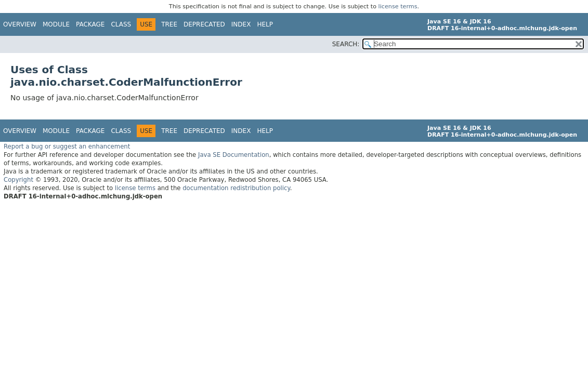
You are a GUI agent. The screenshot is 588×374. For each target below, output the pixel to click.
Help (265, 24)
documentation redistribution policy (236, 188)
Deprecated (204, 24)
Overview (20, 24)
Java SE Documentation (234, 155)
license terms (398, 6)
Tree (169, 24)
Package (90, 24)
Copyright (18, 180)
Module (56, 24)
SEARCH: (346, 44)
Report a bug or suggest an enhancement (67, 146)
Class (121, 24)
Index (241, 24)
